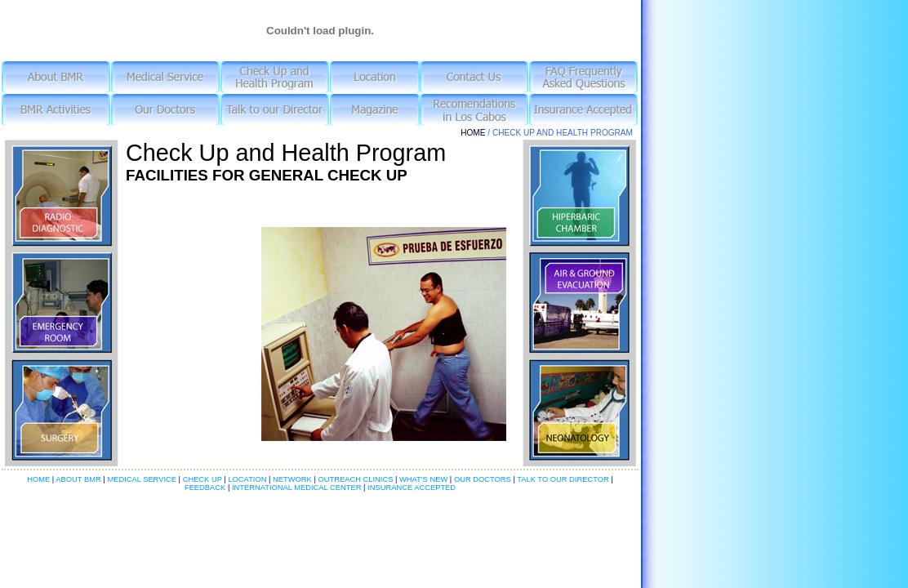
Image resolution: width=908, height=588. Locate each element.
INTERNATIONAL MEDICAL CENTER (296, 488)
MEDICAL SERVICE (142, 479)
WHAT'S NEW (423, 479)
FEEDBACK (206, 488)
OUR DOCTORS (483, 479)
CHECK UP (204, 479)
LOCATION (248, 479)
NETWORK (293, 479)
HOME (473, 133)
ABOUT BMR (79, 479)
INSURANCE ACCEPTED (410, 488)
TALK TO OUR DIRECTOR (563, 479)
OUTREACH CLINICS (355, 479)
